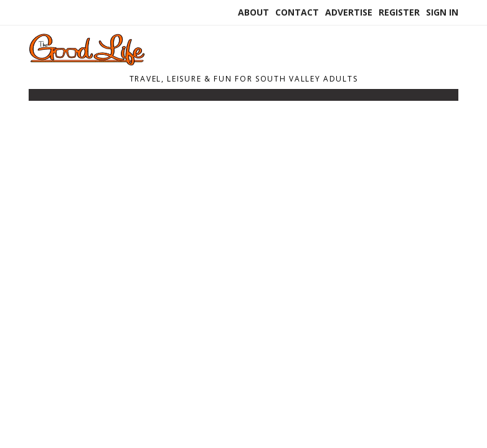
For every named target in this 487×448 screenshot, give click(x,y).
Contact (297, 12)
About (253, 12)
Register (399, 12)
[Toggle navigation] (37, 98)
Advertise (349, 12)
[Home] (113, 62)
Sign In (442, 12)
